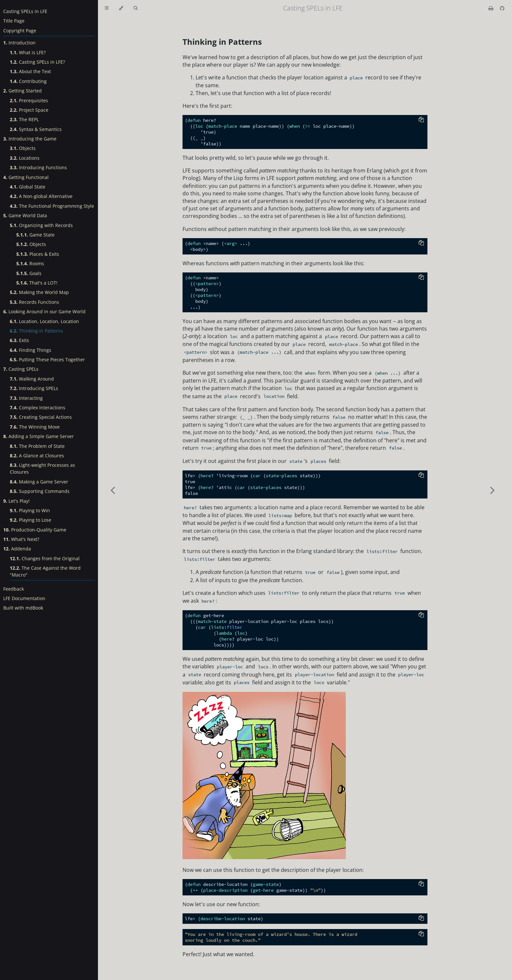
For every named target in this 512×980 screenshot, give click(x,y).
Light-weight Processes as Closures (42, 468)
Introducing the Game (30, 139)
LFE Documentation (24, 598)
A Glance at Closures (37, 456)
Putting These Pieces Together (47, 359)
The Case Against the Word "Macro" (45, 571)
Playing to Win (30, 510)
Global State (28, 187)
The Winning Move (35, 427)
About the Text (30, 71)
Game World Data (25, 215)
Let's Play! (16, 501)
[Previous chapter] (113, 490)
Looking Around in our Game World (44, 311)
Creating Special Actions (41, 417)
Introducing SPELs (34, 388)
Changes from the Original (45, 558)
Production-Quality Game (35, 530)
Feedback (14, 589)
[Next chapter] (492, 490)
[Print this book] (492, 8)
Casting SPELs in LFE (25, 11)
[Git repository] (502, 8)
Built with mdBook (23, 608)
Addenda (17, 549)
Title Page (14, 21)
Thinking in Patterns (36, 331)
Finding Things (31, 350)
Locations (25, 158)
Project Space (29, 110)
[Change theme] (121, 8)
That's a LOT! (37, 283)
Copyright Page (20, 31)
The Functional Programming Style (52, 206)
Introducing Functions (38, 167)
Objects (23, 148)
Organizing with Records (41, 225)
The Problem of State (37, 446)
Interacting (26, 398)
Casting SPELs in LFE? (37, 62)
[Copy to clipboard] (421, 120)
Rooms (30, 263)
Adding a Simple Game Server (39, 436)
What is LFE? (28, 52)
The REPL (24, 119)
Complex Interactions (38, 408)
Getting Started (23, 91)
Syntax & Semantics (36, 129)
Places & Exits (38, 254)
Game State (35, 235)
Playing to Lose (31, 520)
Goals (29, 273)
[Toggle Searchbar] (136, 8)
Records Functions (34, 302)
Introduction (19, 43)
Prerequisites (29, 100)
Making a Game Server (39, 482)
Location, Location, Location (44, 321)
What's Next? (21, 539)
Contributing (28, 81)
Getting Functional (26, 177)
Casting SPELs (21, 369)
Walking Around (32, 379)
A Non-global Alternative (41, 196)
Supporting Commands (40, 491)
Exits (19, 340)
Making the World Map (39, 292)
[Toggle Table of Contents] (107, 8)
